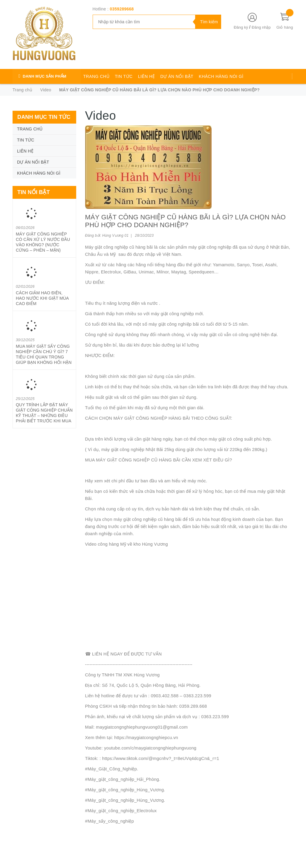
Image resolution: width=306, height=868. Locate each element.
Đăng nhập (261, 27)
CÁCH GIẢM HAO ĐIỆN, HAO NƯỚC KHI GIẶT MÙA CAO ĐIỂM (42, 298)
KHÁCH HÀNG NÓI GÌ (221, 76)
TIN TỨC (124, 76)
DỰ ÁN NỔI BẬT (177, 76)
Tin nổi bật (34, 192)
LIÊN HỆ (147, 76)
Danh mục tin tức (44, 117)
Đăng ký (241, 27)
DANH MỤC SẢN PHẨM (45, 76)
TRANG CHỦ (97, 76)
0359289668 (122, 9)
